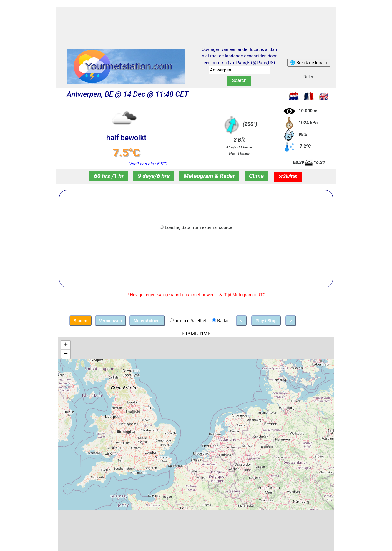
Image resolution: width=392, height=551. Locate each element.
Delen (309, 77)
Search (239, 80)
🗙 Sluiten (288, 176)
